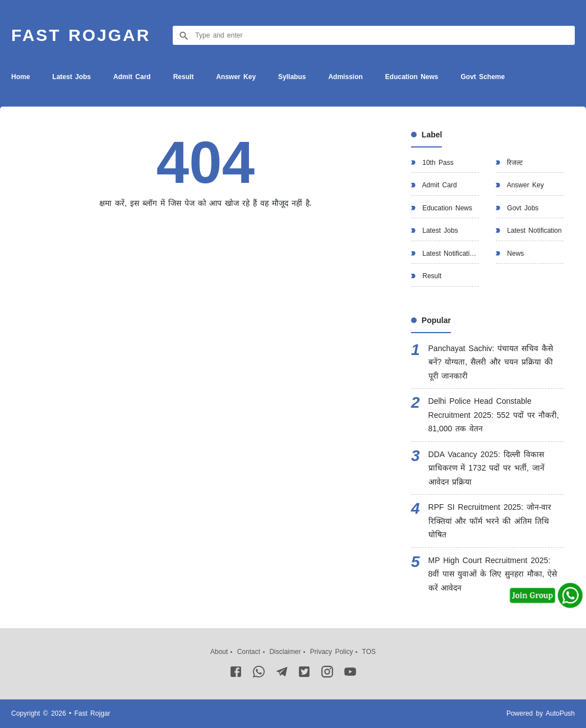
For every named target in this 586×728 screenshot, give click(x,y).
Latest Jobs (71, 77)
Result (184, 77)
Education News (412, 77)
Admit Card (132, 77)
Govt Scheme (483, 77)
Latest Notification (533, 231)
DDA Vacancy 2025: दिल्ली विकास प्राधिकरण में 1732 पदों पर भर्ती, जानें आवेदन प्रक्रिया (486, 468)
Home (20, 77)
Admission (345, 77)
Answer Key (236, 77)
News (514, 254)
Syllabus (292, 77)
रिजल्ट (513, 163)
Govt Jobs (521, 208)
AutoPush (560, 713)
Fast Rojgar (81, 35)
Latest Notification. (449, 254)
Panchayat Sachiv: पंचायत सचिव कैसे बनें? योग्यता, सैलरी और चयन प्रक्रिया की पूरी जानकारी (491, 362)
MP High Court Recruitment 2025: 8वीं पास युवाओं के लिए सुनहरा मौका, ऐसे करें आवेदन (493, 574)
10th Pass (437, 163)
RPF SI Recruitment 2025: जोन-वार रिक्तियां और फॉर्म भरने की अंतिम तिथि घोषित (490, 521)
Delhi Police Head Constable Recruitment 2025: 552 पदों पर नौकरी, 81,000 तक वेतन (494, 415)
